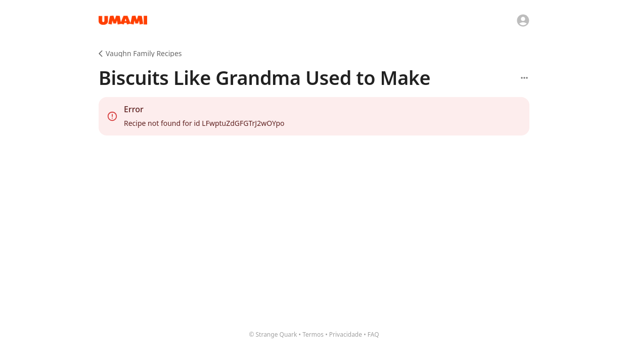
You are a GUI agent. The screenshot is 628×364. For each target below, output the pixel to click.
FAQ (373, 334)
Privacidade (346, 334)
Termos (313, 334)
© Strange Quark (273, 334)
